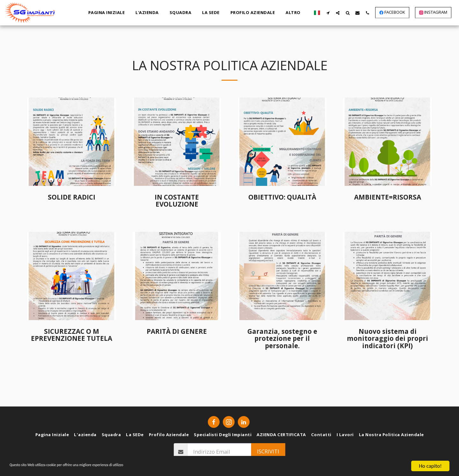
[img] (72, 142)
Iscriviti (268, 451)
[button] (328, 13)
